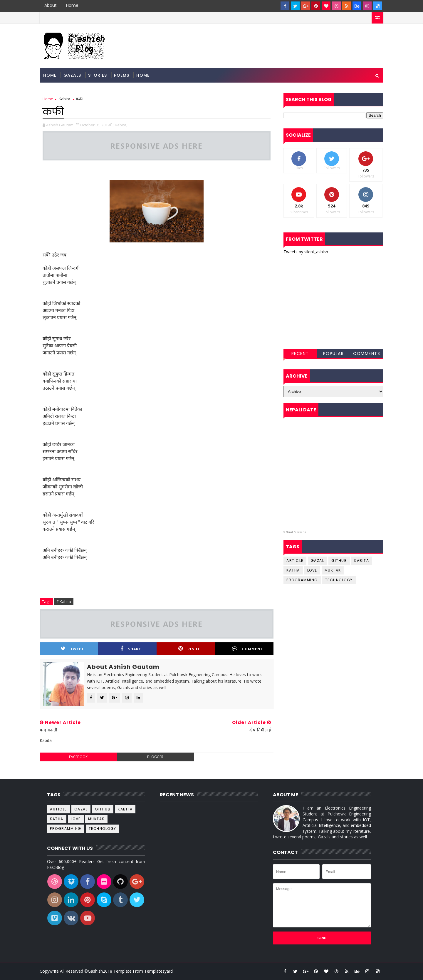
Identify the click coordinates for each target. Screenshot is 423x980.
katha (293, 570)
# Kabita (64, 602)
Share (131, 649)
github (339, 561)
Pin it (189, 649)
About (51, 5)
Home (72, 5)
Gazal (318, 561)
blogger (155, 757)
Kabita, (121, 125)
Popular (334, 354)
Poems (122, 75)
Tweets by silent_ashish (306, 252)
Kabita (64, 99)
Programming (302, 580)
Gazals (72, 75)
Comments (367, 354)
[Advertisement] (333, 302)
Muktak (333, 570)
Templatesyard (158, 971)
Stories (98, 75)
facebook (78, 757)
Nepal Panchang (296, 532)
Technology (339, 580)
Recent (300, 354)
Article (295, 561)
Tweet (72, 649)
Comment (248, 649)
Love (312, 570)
